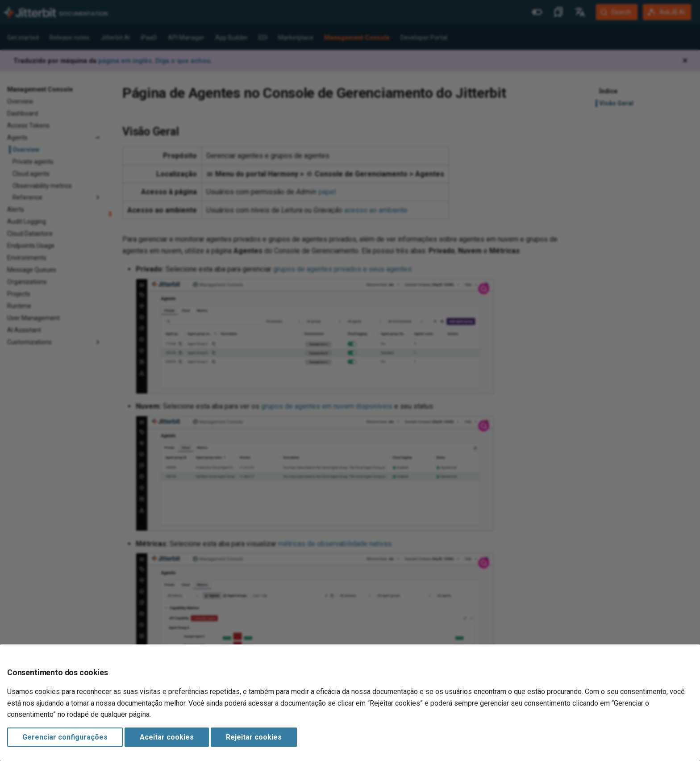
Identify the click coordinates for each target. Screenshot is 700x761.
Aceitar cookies (167, 737)
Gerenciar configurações (65, 737)
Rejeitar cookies (254, 737)
